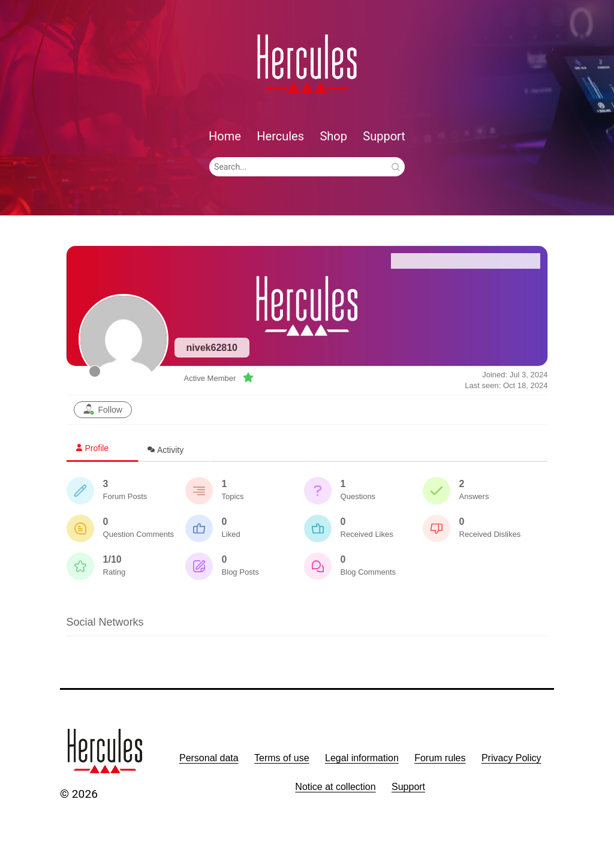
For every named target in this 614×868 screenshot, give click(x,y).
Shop (333, 136)
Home (225, 136)
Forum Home (429, 261)
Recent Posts (502, 261)
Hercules (280, 136)
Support (384, 136)
